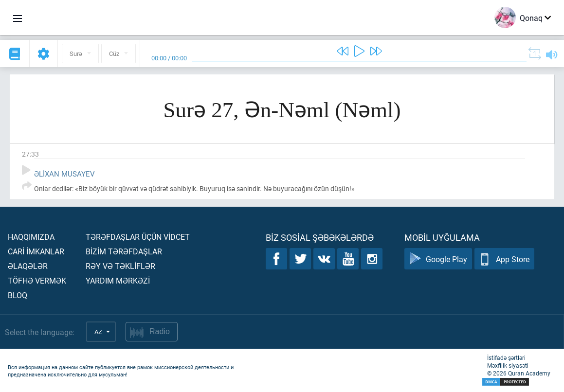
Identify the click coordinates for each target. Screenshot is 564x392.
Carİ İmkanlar (36, 251)
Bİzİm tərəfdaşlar (124, 251)
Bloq (18, 295)
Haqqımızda (31, 237)
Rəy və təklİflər (120, 266)
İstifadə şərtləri (506, 357)
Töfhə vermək (37, 280)
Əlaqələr (28, 266)
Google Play (438, 259)
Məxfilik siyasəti (508, 365)
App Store (504, 259)
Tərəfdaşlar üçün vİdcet (138, 237)
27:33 (30, 154)
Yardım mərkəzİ (118, 280)
